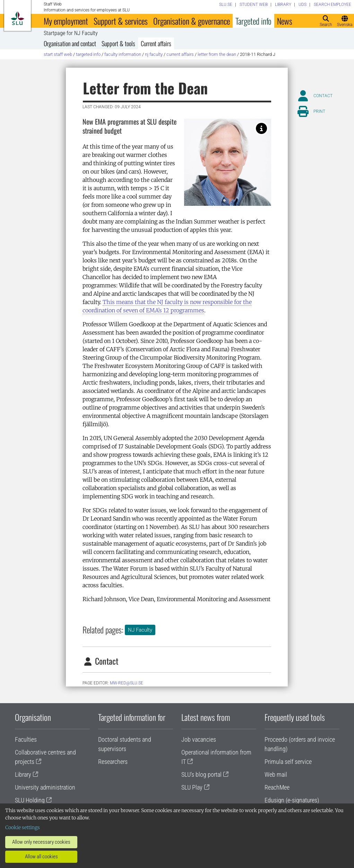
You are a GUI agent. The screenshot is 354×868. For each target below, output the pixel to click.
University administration (45, 787)
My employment (66, 21)
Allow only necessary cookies (41, 842)
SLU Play (192, 787)
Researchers (113, 762)
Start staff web (58, 54)
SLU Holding (30, 800)
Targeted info (253, 21)
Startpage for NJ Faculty (71, 33)
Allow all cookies (41, 857)
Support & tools (118, 43)
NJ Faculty (154, 54)
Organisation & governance (192, 21)
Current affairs (156, 43)
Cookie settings (23, 827)
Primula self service (288, 762)
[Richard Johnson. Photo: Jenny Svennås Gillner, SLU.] (261, 128)
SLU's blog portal (201, 774)
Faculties (26, 739)
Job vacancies (199, 739)
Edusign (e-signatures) (292, 800)
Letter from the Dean (217, 54)
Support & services (121, 21)
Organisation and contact (70, 43)
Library (23, 774)
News (285, 21)
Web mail (276, 774)
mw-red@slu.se (127, 683)
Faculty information (123, 54)
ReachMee (277, 787)
